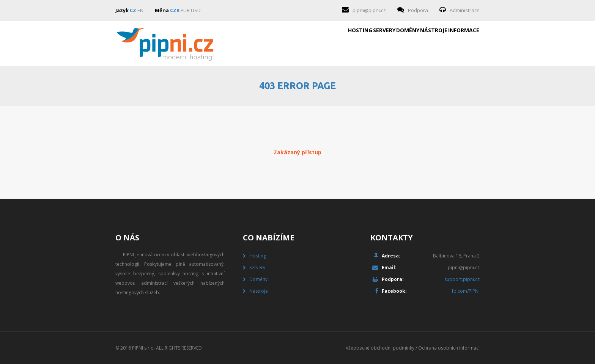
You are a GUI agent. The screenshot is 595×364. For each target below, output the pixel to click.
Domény (347, 44)
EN (140, 10)
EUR (185, 10)
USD (196, 10)
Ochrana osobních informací (449, 348)
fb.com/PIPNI (466, 291)
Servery (299, 44)
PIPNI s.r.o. (143, 348)
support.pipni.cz (462, 279)
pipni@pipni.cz (369, 10)
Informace (452, 44)
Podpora (418, 10)
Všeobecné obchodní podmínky (380, 348)
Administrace (465, 10)
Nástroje (397, 44)
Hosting (251, 44)
